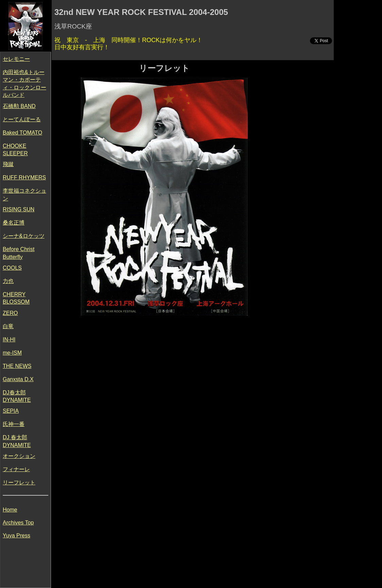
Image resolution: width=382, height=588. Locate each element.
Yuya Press (16, 536)
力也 (8, 281)
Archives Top (18, 523)
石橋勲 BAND (19, 106)
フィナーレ (16, 469)
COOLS (12, 268)
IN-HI (9, 340)
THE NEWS (17, 366)
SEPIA (11, 411)
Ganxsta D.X (18, 379)
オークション (19, 456)
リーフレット (19, 483)
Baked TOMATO (22, 133)
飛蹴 (8, 164)
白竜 (8, 326)
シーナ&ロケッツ (24, 236)
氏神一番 (14, 424)
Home (10, 510)
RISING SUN (19, 209)
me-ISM (12, 353)
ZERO (10, 313)
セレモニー (16, 59)
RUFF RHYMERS (24, 177)
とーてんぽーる (22, 119)
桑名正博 (14, 223)
